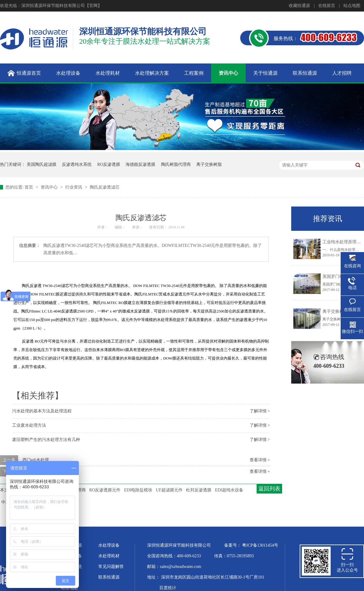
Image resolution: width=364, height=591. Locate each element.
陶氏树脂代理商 (176, 164)
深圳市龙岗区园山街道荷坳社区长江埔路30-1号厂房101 (213, 577)
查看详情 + (260, 460)
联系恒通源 (109, 577)
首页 (29, 187)
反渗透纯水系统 (77, 164)
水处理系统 (71, 567)
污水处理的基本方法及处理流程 (42, 411)
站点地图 (352, 6)
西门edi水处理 (36, 460)
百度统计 (168, 588)
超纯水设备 (71, 556)
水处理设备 (109, 545)
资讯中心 (50, 187)
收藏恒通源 (299, 6)
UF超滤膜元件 (169, 490)
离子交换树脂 (209, 164)
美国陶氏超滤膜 (42, 164)
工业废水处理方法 (29, 425)
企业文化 (69, 577)
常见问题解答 (111, 567)
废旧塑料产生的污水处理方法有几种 (46, 440)
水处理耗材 (109, 556)
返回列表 (269, 489)
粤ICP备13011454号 (260, 545)
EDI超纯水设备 (229, 490)
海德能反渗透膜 (140, 164)
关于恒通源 (71, 545)
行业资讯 (74, 187)
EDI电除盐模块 (138, 490)
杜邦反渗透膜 (199, 490)
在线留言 (327, 6)
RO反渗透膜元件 (105, 490)
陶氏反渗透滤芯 (105, 187)
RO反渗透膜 (109, 164)
